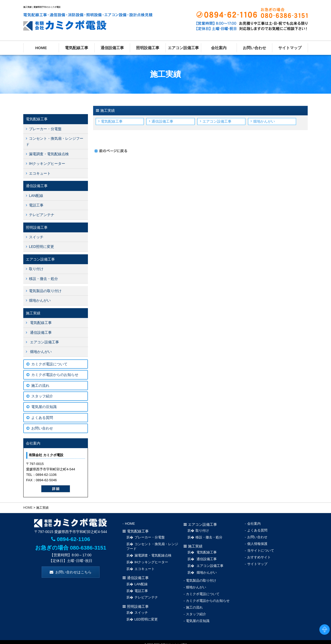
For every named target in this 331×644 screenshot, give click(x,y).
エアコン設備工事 (183, 48)
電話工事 (36, 205)
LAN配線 (36, 196)
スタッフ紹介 (42, 396)
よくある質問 (42, 418)
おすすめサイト (259, 555)
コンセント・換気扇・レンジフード (55, 141)
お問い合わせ (254, 48)
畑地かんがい (264, 121)
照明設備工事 (148, 48)
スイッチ (36, 237)
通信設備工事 (112, 48)
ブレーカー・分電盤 (45, 129)
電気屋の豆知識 (44, 407)
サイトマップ (290, 48)
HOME (41, 48)
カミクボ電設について (49, 364)
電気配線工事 (77, 48)
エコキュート (40, 173)
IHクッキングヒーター (47, 164)
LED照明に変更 (42, 247)
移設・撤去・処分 (43, 279)
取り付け (36, 269)
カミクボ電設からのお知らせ (55, 375)
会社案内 (219, 48)
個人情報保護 (257, 542)
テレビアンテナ (42, 215)
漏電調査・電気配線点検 (49, 154)
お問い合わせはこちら (73, 572)
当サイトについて (261, 548)
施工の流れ (40, 386)
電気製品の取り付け (45, 291)
